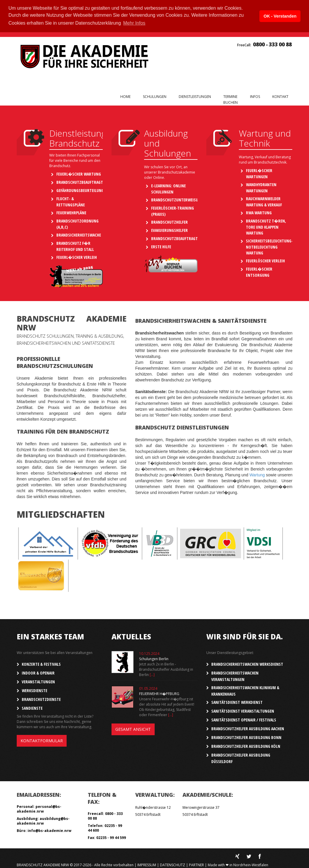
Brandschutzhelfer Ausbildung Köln (246, 745)
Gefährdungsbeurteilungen (82, 190)
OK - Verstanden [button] (280, 16)
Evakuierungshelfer (169, 230)
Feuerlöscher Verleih (265, 260)
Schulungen (155, 96)
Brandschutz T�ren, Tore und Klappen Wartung (266, 226)
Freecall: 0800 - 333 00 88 (105, 815)
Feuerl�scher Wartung (79, 173)
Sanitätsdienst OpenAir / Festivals (244, 719)
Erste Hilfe (161, 246)
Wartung (257, 474)
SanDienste (32, 707)
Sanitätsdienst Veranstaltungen (243, 710)
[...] (152, 674)
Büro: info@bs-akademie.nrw (44, 830)
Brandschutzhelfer (169, 221)
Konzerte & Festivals (41, 663)
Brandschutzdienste (41, 698)
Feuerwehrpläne (71, 212)
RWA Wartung (259, 212)
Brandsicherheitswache (79, 234)
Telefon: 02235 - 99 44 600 (105, 827)
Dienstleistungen (195, 96)
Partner (196, 864)
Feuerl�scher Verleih (77, 257)
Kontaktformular (42, 740)
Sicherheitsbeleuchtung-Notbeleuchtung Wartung (269, 246)
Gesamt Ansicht (133, 728)
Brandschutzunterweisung (177, 199)
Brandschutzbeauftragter (82, 182)
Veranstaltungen (38, 681)
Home (125, 96)
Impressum (147, 864)
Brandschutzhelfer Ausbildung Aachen (248, 728)
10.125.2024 (149, 653)
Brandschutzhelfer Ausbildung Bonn (246, 737)
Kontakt (280, 96)
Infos (255, 96)
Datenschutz (173, 864)
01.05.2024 (148, 688)
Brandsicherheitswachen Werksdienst (247, 663)
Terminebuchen (231, 99)
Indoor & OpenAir (38, 672)
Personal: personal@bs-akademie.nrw (39, 808)
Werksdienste (34, 690)
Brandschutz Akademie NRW (43, 864)
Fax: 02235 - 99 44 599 (107, 837)
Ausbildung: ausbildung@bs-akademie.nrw (43, 820)
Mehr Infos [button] (134, 23)
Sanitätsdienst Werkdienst (237, 701)
